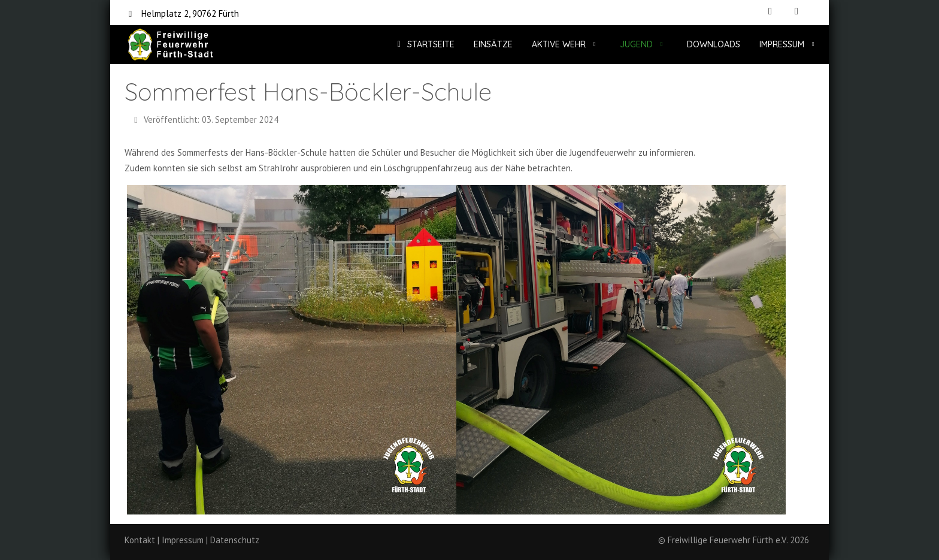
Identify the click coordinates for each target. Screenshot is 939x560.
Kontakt (140, 540)
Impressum (183, 540)
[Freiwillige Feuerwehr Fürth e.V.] (170, 45)
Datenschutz (235, 540)
